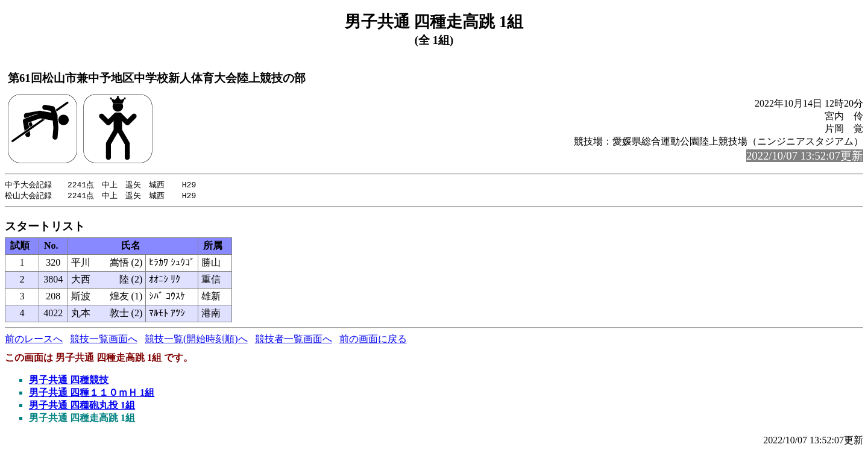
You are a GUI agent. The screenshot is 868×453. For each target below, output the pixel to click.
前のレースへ (34, 340)
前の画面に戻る (373, 340)
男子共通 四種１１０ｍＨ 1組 (92, 394)
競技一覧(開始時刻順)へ (196, 340)
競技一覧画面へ (104, 340)
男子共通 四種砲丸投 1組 (82, 406)
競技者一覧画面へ (294, 340)
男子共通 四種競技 (69, 381)
